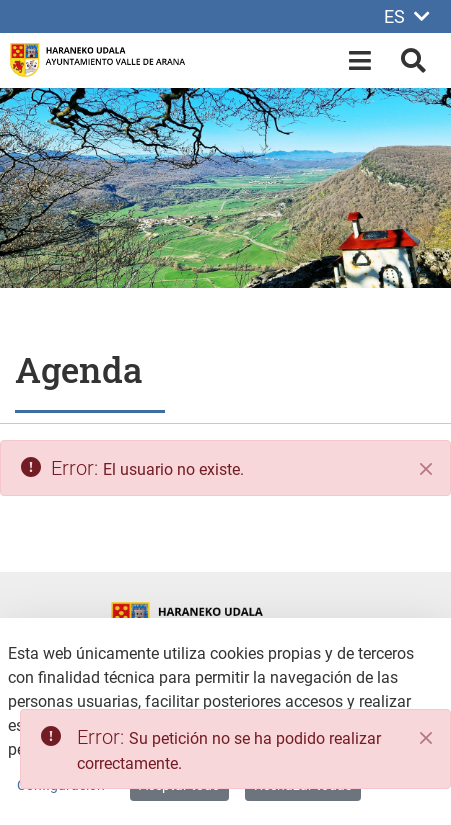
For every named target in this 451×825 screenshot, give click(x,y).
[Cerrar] (426, 469)
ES (407, 16)
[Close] (426, 738)
